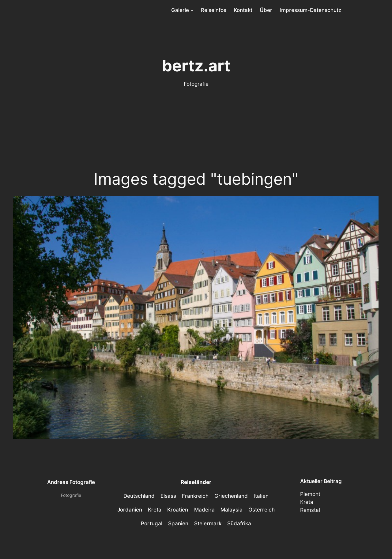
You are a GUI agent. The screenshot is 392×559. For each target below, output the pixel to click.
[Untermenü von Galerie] (192, 10)
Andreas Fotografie (71, 482)
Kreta (307, 502)
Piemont (310, 494)
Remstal (310, 510)
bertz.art (196, 66)
